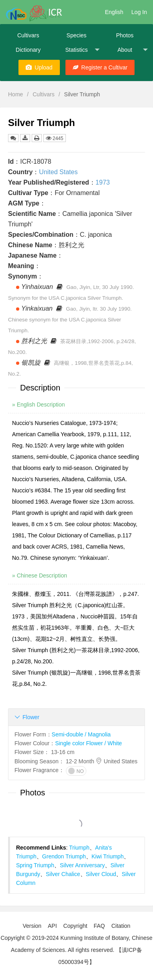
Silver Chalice (63, 874)
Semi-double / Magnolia (81, 734)
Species (77, 35)
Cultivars (28, 35)
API (52, 926)
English (114, 12)
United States (58, 172)
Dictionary (28, 50)
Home (15, 94)
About (132, 50)
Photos (125, 35)
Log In (139, 12)
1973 (103, 182)
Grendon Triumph (64, 856)
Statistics (82, 50)
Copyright (75, 926)
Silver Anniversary (82, 865)
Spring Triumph (35, 865)
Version (32, 926)
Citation (121, 926)
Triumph (79, 848)
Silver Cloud (101, 874)
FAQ (99, 926)
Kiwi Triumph (108, 856)
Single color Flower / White (89, 743)
